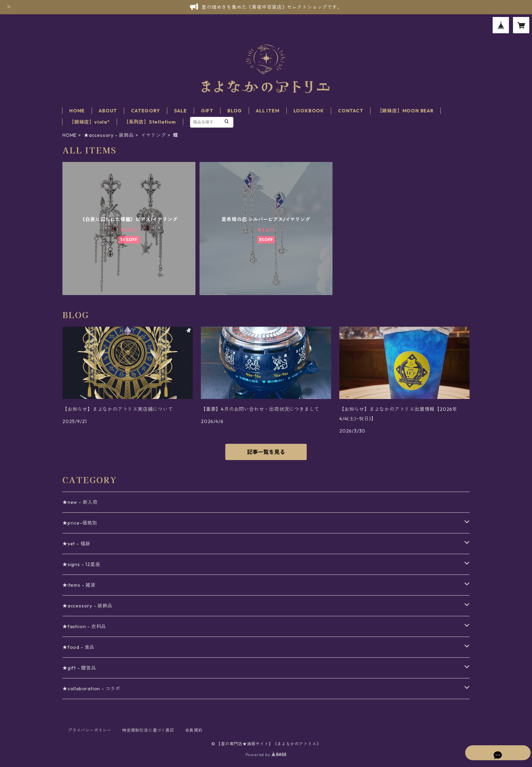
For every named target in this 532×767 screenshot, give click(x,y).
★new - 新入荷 (80, 502)
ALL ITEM (268, 111)
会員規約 (194, 730)
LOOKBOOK (309, 111)
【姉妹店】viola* (90, 122)
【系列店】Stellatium (150, 122)
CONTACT (351, 111)
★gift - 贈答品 (79, 668)
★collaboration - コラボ (91, 689)
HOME (77, 111)
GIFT (207, 111)
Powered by (266, 755)
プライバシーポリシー (90, 730)
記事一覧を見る (266, 452)
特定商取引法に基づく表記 (148, 730)
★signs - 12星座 (81, 564)
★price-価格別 (80, 523)
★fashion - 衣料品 (84, 626)
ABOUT (108, 111)
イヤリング (154, 135)
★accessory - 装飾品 (109, 135)
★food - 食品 (79, 647)
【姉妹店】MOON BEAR (405, 111)
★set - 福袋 (76, 544)
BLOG (235, 111)
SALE (180, 111)
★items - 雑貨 (79, 585)
